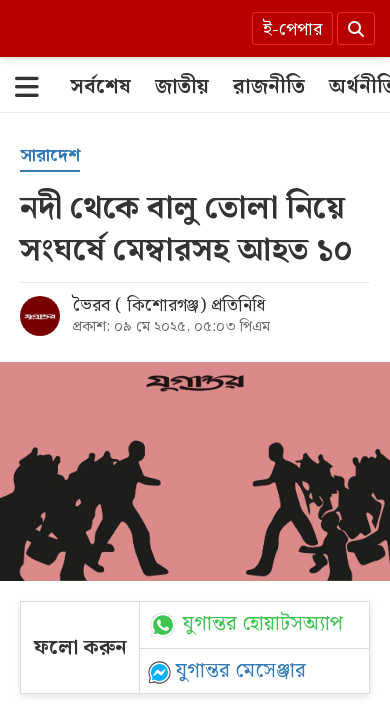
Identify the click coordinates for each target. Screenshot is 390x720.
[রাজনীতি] (269, 87)
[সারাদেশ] (50, 156)
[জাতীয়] (182, 87)
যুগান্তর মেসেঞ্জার (241, 671)
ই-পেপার (292, 29)
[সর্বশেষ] (100, 87)
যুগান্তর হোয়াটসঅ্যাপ (263, 625)
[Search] (356, 28)
